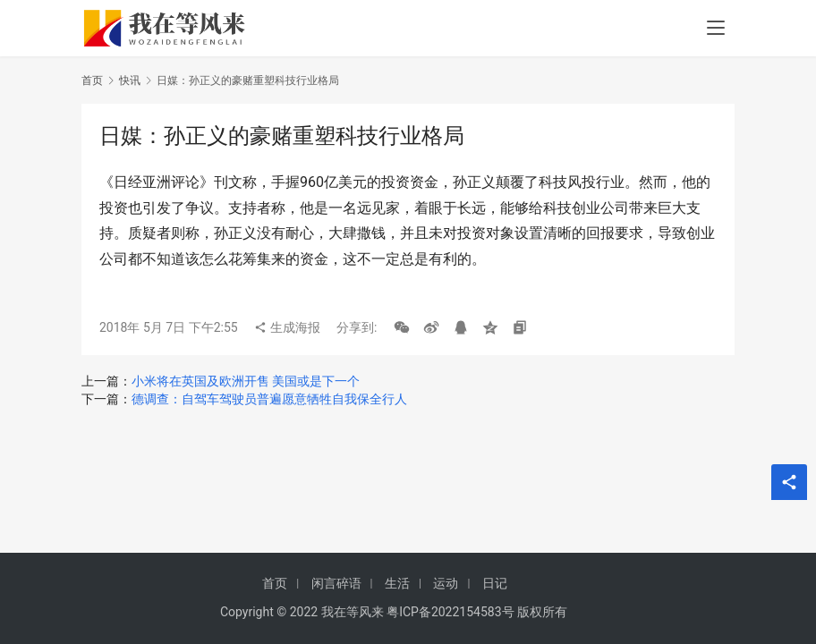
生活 (397, 583)
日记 (495, 583)
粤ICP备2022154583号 (450, 612)
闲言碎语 (336, 583)
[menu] (716, 29)
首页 (92, 80)
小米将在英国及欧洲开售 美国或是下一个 (246, 381)
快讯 (130, 80)
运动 (446, 583)
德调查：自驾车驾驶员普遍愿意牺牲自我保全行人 (269, 399)
